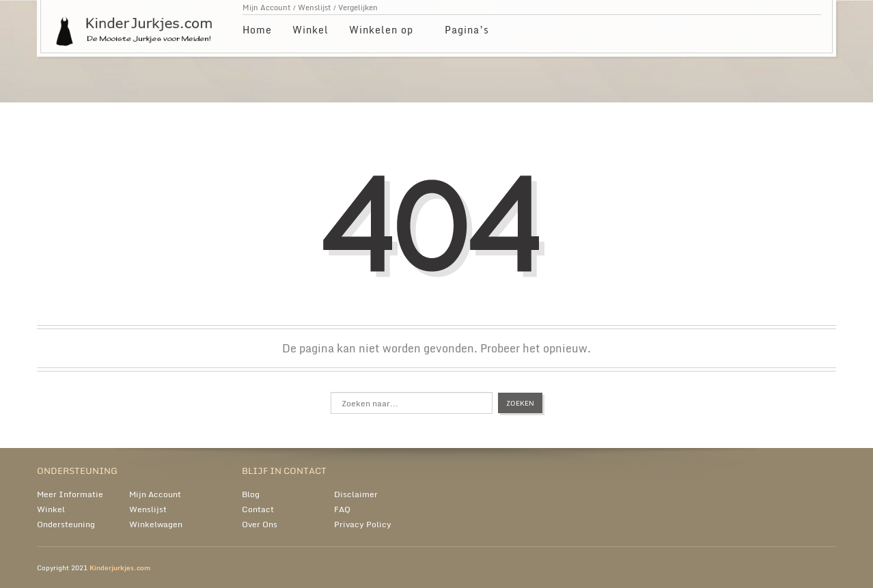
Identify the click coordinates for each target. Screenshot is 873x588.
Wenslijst (315, 8)
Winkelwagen (156, 524)
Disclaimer (356, 494)
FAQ (342, 509)
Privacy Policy (363, 524)
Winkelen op (382, 32)
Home (257, 30)
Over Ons (260, 524)
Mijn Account (267, 8)
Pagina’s (467, 32)
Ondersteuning (66, 524)
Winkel (310, 30)
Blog (251, 494)
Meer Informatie (70, 494)
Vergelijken (358, 8)
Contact (258, 509)
